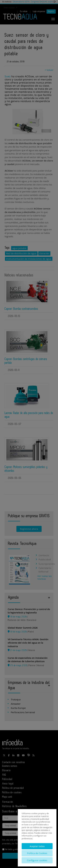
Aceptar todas (37, 846)
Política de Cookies (37, 853)
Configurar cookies (37, 860)
